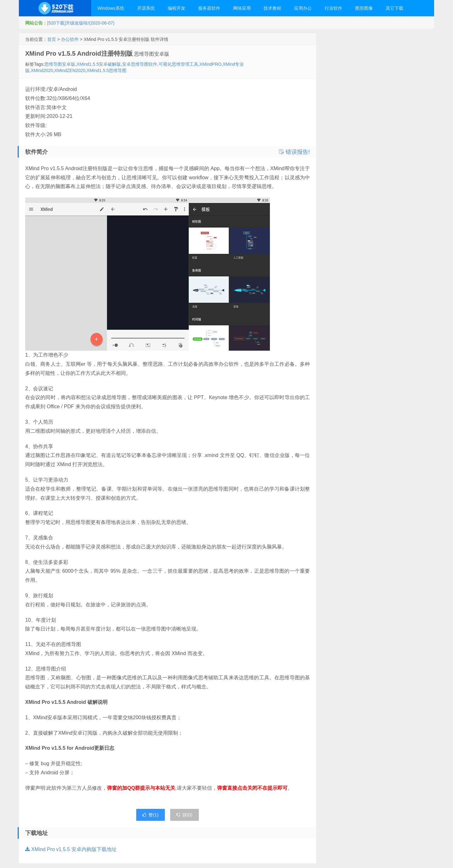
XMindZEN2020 (70, 70)
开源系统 (146, 8)
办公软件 (70, 39)
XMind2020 (42, 70)
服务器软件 (209, 8)
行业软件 (333, 8)
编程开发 (176, 8)
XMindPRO (210, 64)
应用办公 (303, 8)
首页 (52, 39)
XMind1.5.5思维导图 (106, 70)
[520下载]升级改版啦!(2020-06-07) (81, 23)
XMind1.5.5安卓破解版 (99, 64)
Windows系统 (111, 8)
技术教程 (272, 8)
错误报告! (294, 152)
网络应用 (242, 8)
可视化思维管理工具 (178, 64)
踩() (184, 815)
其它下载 (394, 8)
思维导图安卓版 (60, 64)
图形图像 (364, 8)
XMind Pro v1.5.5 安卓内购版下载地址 (71, 849)
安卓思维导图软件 (140, 64)
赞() (150, 815)
